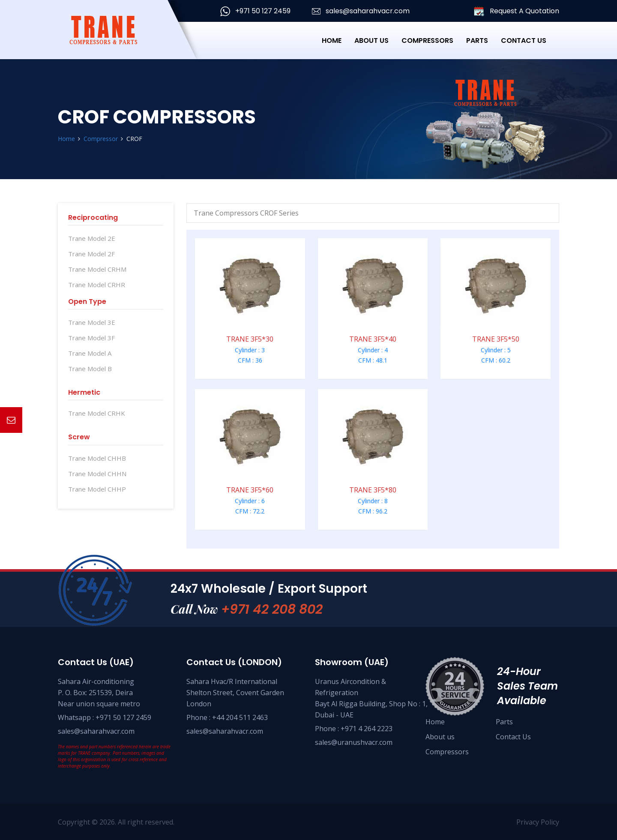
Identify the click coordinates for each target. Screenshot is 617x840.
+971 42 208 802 (272, 609)
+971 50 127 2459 (255, 11)
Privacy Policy (538, 822)
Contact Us (524, 40)
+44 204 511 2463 (240, 717)
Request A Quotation (517, 11)
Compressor (101, 139)
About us (440, 737)
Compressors (447, 752)
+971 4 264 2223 (367, 729)
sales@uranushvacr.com (354, 742)
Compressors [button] (427, 40)
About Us (371, 40)
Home (332, 40)
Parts (477, 40)
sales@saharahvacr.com (361, 11)
